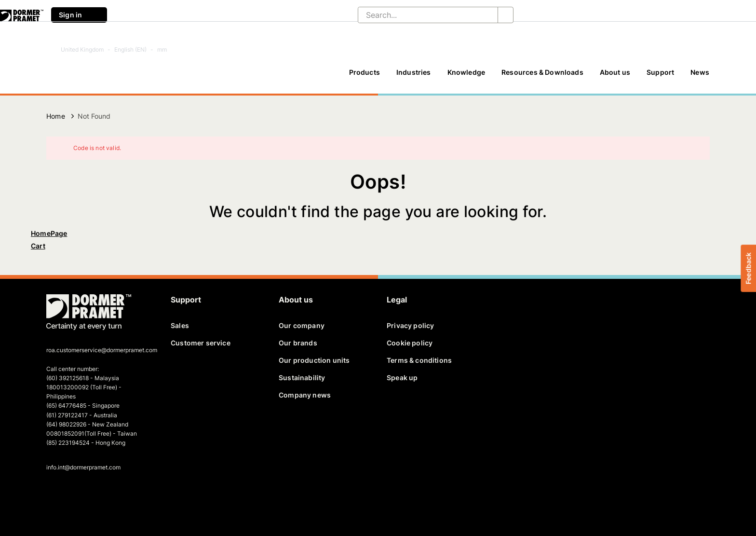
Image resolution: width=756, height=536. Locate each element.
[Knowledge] (466, 77)
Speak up (402, 378)
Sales (180, 325)
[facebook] (54, 495)
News (700, 72)
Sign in (79, 15)
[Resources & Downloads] (542, 77)
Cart (38, 246)
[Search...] (420, 15)
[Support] (660, 77)
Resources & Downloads (542, 72)
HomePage (49, 233)
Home (56, 116)
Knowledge (466, 72)
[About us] (615, 77)
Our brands (298, 343)
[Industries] (414, 77)
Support (660, 72)
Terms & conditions (419, 360)
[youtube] (104, 495)
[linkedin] (88, 495)
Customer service (201, 343)
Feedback (748, 268)
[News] (700, 77)
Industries (414, 72)
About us (615, 72)
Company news (305, 395)
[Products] (364, 77)
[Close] (696, 148)
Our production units (314, 360)
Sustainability (302, 378)
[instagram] (121, 495)
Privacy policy (410, 325)
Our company (302, 325)
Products (364, 72)
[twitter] (71, 495)
